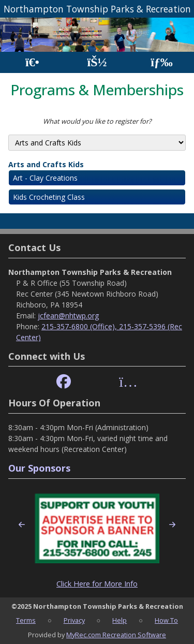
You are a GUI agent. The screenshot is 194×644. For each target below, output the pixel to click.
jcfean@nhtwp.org (68, 316)
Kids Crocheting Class (49, 197)
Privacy (74, 620)
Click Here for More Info (97, 584)
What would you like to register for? (97, 121)
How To (166, 620)
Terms (26, 620)
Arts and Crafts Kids (46, 164)
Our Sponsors (39, 468)
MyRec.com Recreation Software (116, 635)
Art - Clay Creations (45, 178)
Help (120, 620)
